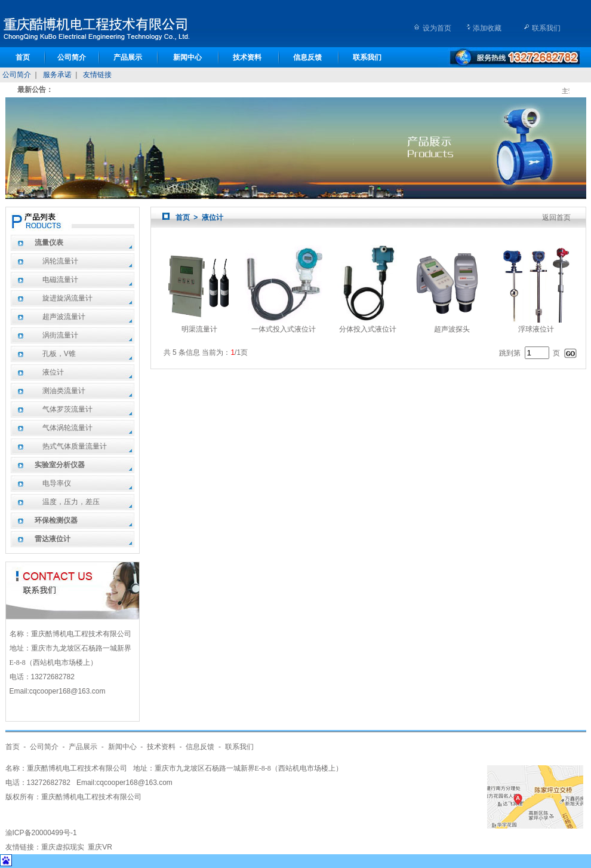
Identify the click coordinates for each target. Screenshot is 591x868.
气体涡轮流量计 (67, 428)
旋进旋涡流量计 (67, 298)
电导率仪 (57, 483)
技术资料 (247, 57)
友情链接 (97, 75)
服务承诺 (57, 75)
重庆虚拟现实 (63, 847)
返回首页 (556, 217)
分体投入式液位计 (368, 325)
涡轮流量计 (60, 261)
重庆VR (100, 847)
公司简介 (72, 57)
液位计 (53, 372)
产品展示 (128, 57)
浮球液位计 (536, 325)
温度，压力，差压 (71, 502)
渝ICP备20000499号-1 (41, 833)
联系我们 (546, 28)
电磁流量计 (60, 280)
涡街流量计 (60, 335)
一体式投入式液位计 (284, 325)
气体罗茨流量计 (67, 409)
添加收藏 (487, 28)
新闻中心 (187, 57)
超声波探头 (452, 325)
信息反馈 (307, 57)
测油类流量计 (64, 391)
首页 (23, 57)
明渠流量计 (199, 325)
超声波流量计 (64, 317)
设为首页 (437, 28)
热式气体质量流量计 (75, 446)
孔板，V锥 (59, 354)
